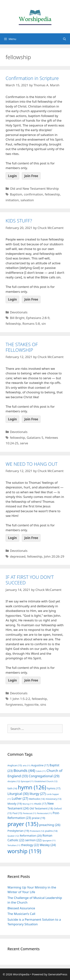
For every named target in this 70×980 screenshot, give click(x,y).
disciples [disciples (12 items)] (14, 781)
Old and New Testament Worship (34, 189)
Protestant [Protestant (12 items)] (37, 831)
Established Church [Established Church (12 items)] (46, 781)
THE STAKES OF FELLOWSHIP (22, 347)
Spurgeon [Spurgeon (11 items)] (49, 841)
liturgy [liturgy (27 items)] (38, 794)
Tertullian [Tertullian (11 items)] (14, 845)
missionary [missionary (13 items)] (53, 799)
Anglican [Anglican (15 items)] (15, 765)
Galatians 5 (35, 438)
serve (24, 443)
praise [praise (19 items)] (39, 818)
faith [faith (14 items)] (12, 789)
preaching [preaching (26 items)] (50, 825)
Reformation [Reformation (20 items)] (31, 835)
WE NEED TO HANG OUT (32, 464)
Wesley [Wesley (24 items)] (48, 845)
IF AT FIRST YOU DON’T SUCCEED (30, 580)
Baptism (16, 194)
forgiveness (14, 704)
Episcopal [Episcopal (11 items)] (27, 781)
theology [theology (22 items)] (30, 845)
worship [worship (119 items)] (24, 851)
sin (44, 324)
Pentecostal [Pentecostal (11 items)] (44, 813)
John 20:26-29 (54, 556)
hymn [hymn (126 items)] (32, 787)
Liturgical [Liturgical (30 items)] (18, 794)
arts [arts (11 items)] (27, 766)
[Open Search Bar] (64, 39)
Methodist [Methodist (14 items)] (37, 799)
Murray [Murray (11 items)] (28, 804)
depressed (18, 556)
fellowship (52, 194)
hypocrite (31, 704)
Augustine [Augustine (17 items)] (40, 765)
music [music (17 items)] (40, 804)
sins (43, 704)
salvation (27, 200)
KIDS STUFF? (19, 221)
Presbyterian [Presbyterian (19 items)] (18, 831)
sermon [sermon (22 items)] (33, 840)
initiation (12, 200)
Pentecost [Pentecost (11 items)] (30, 813)
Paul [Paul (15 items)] (17, 813)
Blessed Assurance (21, 908)
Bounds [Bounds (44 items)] (24, 770)
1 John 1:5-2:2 (20, 699)
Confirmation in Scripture (32, 78)
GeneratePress (58, 974)
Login (12, 176)
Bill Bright (17, 318)
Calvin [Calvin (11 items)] (41, 771)
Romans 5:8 (31, 324)
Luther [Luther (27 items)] (20, 799)
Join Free (31, 176)
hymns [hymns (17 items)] (54, 788)
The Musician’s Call (21, 914)
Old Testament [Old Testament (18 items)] (41, 808)
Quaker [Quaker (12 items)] (13, 836)
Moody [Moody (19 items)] (15, 803)
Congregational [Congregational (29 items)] (44, 776)
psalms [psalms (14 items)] (51, 831)
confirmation (34, 194)
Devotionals (19, 312)
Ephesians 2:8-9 (38, 318)
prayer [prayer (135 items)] (23, 824)
